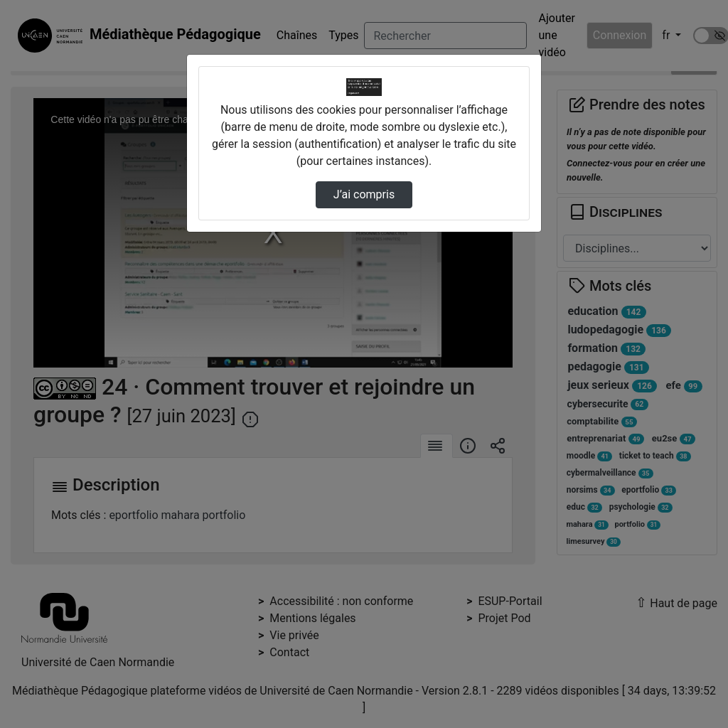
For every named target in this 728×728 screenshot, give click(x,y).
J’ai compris (364, 194)
